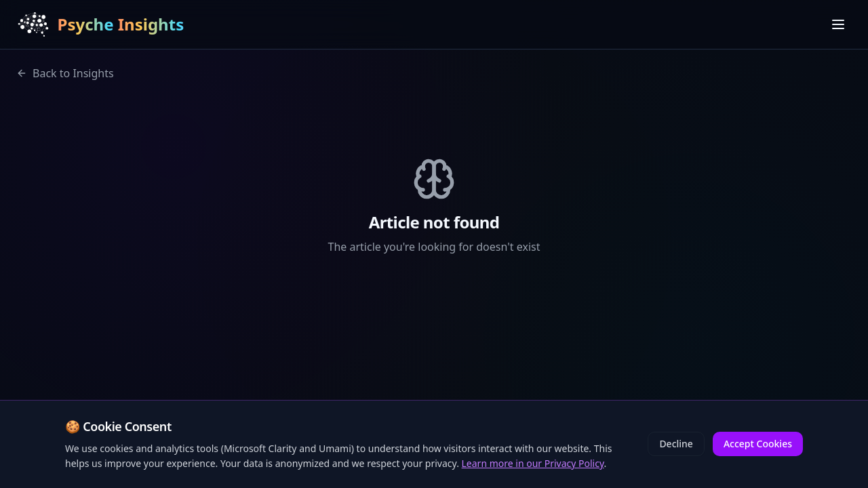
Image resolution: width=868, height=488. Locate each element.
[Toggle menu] (838, 24)
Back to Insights (65, 73)
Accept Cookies (758, 444)
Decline (676, 444)
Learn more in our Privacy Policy (533, 463)
